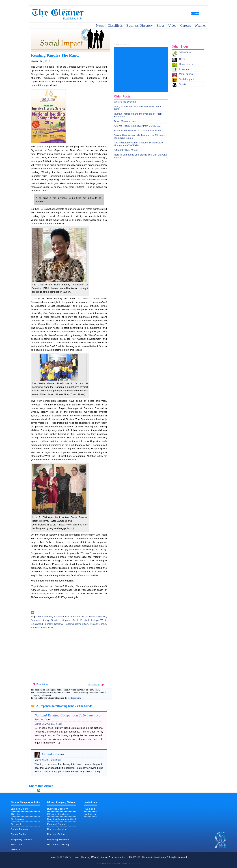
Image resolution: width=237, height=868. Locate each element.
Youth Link (17, 844)
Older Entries (42, 684)
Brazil (85, 617)
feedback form (74, 698)
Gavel (182, 59)
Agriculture (185, 52)
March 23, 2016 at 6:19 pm (48, 760)
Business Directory (57, 809)
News (100, 25)
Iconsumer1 (185, 69)
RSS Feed (89, 809)
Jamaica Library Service (45, 620)
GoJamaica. (136, 863)
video (172, 25)
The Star (16, 814)
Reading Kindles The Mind (55, 55)
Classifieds (115, 25)
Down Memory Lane (125, 121)
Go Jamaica (17, 819)
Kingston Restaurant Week (62, 819)
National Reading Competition (71, 624)
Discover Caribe (56, 834)
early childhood (98, 617)
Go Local (16, 824)
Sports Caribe (18, 834)
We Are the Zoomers (125, 102)
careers (186, 25)
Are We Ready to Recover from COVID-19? (138, 126)
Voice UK (16, 850)
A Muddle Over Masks (126, 150)
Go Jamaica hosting (58, 844)
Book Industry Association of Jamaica (59, 617)
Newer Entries (94, 685)
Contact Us (90, 814)
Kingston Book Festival (75, 620)
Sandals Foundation (42, 628)
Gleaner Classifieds (58, 814)
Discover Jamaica (57, 829)
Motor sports (186, 74)
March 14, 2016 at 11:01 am (48, 724)
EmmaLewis (50, 754)
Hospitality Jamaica (21, 839)
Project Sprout (98, 624)
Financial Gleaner (57, 824)
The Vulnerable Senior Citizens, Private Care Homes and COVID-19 (138, 144)
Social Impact (186, 79)
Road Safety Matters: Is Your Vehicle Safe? (137, 131)
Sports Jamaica (19, 829)
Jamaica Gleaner (20, 809)
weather (200, 25)
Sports (183, 84)
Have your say (187, 64)
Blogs (160, 25)
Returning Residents (58, 839)
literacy (48, 624)
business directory (140, 25)
